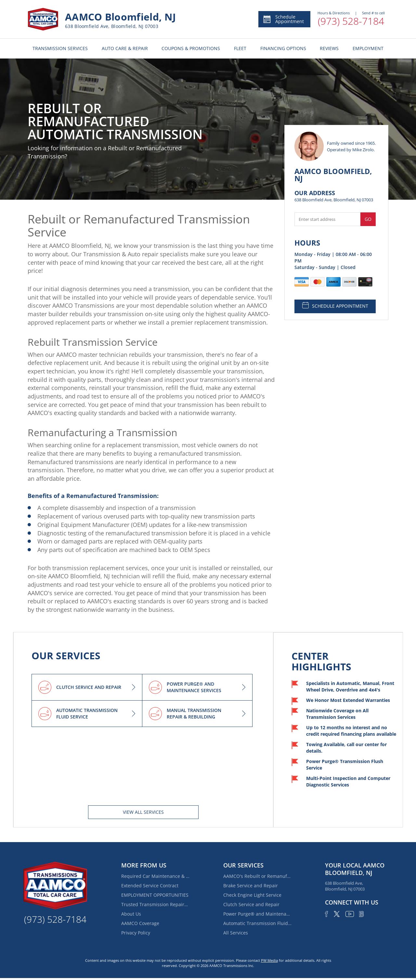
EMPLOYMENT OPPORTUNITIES (155, 895)
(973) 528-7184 (351, 21)
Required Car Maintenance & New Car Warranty (155, 876)
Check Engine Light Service (252, 895)
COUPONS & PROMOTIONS (191, 48)
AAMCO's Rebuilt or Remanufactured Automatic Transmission (257, 876)
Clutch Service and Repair (251, 904)
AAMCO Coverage (140, 923)
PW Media (269, 960)
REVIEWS (329, 48)
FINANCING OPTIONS (283, 48)
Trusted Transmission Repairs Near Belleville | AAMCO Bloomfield (155, 904)
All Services (236, 933)
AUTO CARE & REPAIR (125, 48)
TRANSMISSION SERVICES (60, 48)
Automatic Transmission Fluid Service (257, 923)
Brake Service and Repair (251, 886)
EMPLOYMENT (368, 48)
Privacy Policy (136, 933)
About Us (131, 914)
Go (368, 219)
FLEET (240, 48)
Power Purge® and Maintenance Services (257, 914)
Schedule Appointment (283, 19)
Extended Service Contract (150, 886)
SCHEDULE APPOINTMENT (335, 305)
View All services (143, 812)
